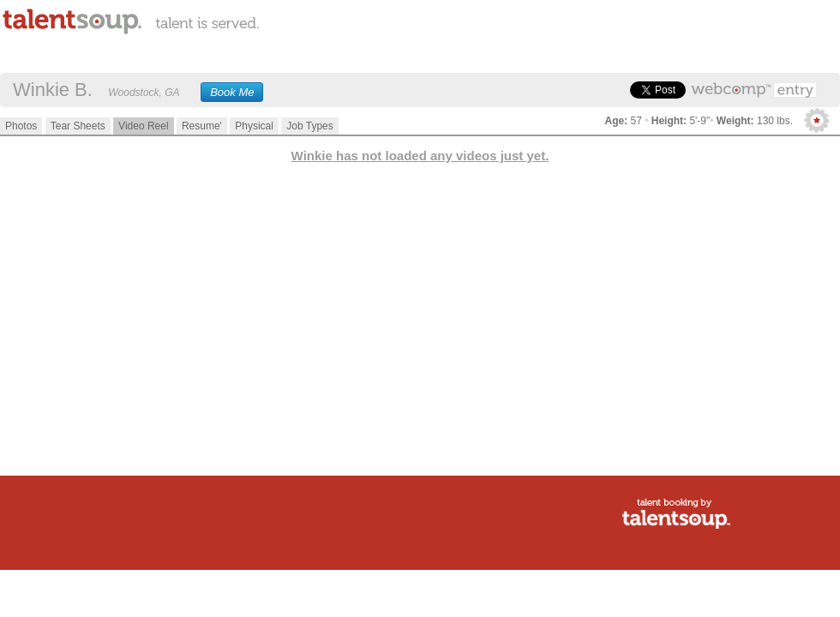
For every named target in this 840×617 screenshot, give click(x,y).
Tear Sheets (78, 126)
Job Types (309, 126)
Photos (21, 126)
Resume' (202, 126)
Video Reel (144, 126)
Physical (254, 126)
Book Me (232, 92)
